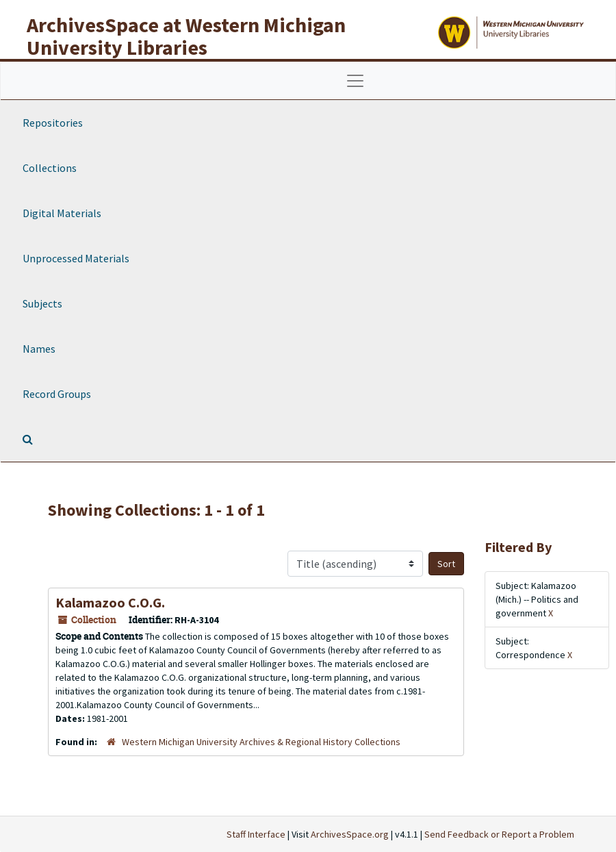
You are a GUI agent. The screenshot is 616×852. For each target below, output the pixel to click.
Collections (50, 168)
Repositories (53, 123)
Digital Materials (62, 213)
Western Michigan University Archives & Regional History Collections (261, 742)
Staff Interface (256, 834)
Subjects (42, 303)
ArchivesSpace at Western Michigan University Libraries (186, 36)
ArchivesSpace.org (350, 834)
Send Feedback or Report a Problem (499, 834)
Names (39, 349)
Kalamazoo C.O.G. (110, 602)
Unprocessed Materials (76, 258)
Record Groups (57, 394)
